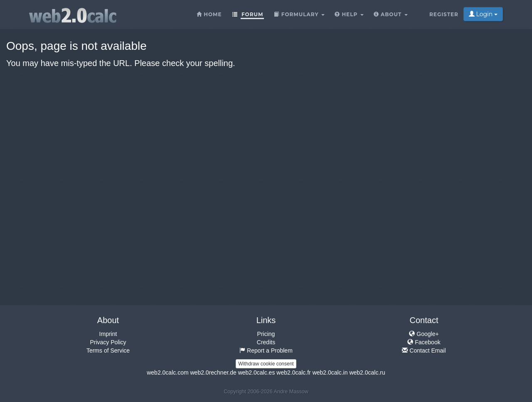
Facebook (424, 342)
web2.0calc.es (257, 373)
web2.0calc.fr (293, 373)
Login (483, 14)
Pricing (266, 334)
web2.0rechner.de (213, 373)
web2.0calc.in (330, 373)
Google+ (424, 334)
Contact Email (424, 351)
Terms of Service (108, 351)
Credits (266, 342)
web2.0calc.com (167, 373)
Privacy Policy (108, 342)
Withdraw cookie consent (266, 364)
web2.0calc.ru (367, 373)
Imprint (108, 334)
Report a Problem (266, 351)
